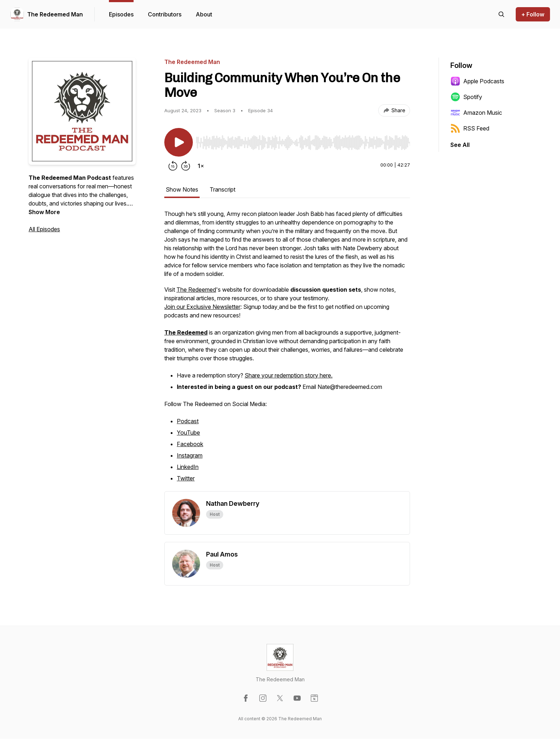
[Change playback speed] (201, 166)
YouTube (188, 433)
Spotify (466, 97)
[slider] (303, 143)
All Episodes (44, 229)
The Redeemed (196, 290)
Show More (44, 212)
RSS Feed (470, 128)
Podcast (188, 421)
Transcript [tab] (222, 189)
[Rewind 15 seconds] (173, 166)
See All (460, 145)
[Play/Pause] (179, 142)
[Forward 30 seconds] (186, 166)
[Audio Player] (303, 140)
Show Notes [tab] (182, 189)
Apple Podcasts (477, 81)
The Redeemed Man (55, 14)
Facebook (190, 444)
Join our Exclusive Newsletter (202, 307)
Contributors (165, 14)
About (204, 14)
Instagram (190, 455)
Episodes (121, 14)
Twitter (186, 478)
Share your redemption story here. (289, 375)
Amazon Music (476, 113)
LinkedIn (188, 467)
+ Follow (533, 14)
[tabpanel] (287, 350)
